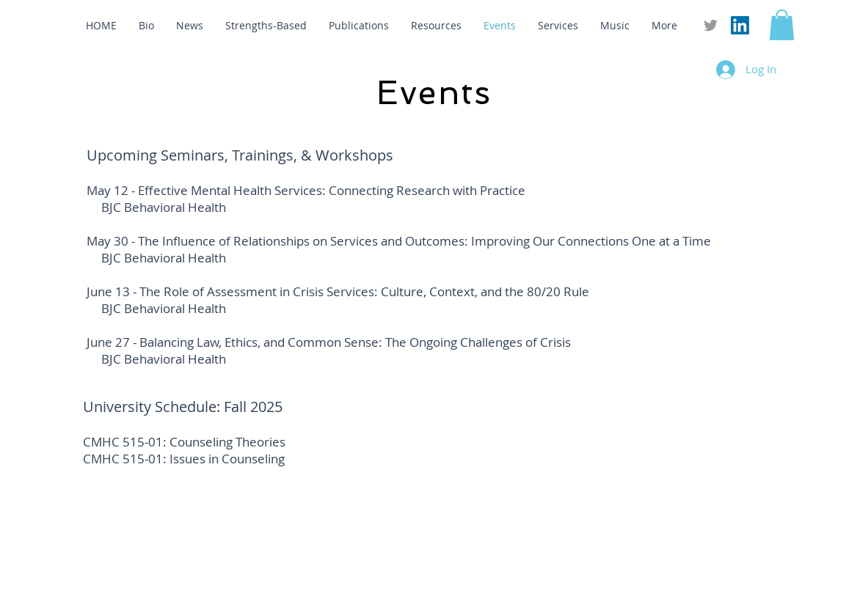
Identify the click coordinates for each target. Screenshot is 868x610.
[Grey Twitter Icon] (711, 25)
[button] (782, 25)
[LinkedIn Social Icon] (740, 25)
